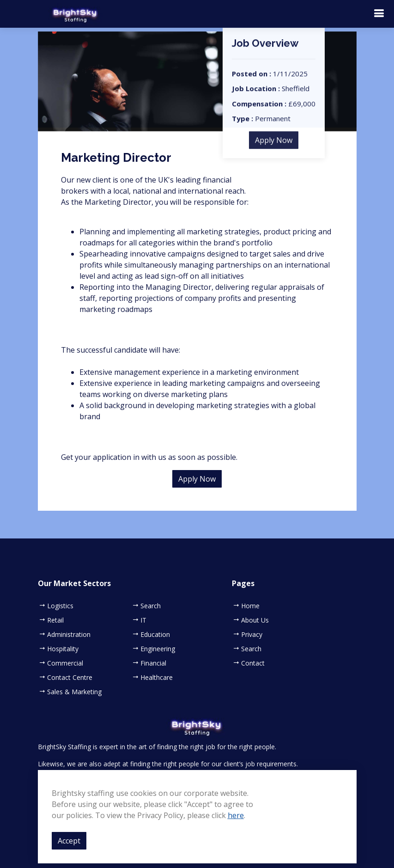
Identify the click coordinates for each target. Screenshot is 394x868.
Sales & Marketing (74, 692)
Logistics (60, 606)
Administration (69, 635)
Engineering (158, 649)
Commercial (65, 663)
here (236, 815)
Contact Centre (70, 678)
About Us (255, 620)
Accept (69, 841)
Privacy (252, 635)
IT (143, 620)
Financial (153, 663)
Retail (55, 620)
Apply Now (274, 146)
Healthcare (157, 678)
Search (151, 606)
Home (250, 606)
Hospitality (63, 649)
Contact (253, 663)
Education (155, 635)
